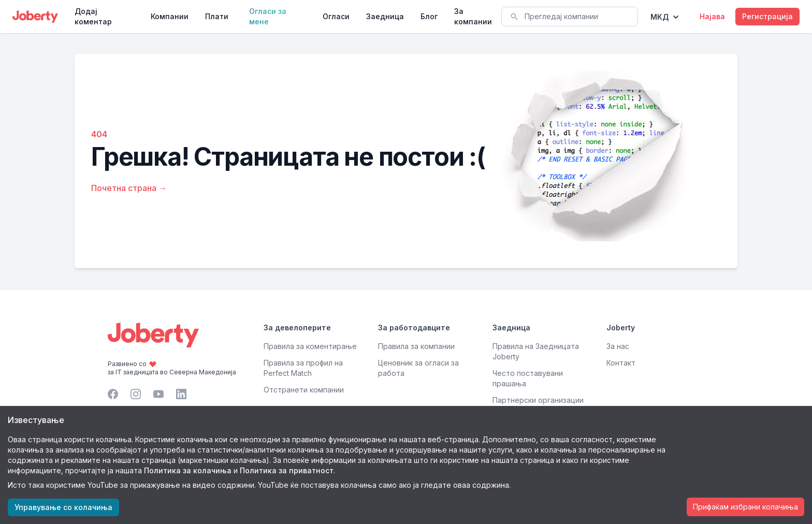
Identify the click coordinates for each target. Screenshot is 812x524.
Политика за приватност (287, 470)
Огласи (336, 16)
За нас (618, 346)
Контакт (621, 363)
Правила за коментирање (310, 346)
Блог (429, 16)
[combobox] (570, 17)
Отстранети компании (304, 390)
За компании (473, 16)
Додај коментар (93, 16)
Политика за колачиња (188, 470)
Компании (170, 16)
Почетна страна (129, 188)
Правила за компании (416, 346)
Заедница (385, 16)
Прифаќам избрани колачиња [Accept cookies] (745, 507)
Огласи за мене (268, 16)
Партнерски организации (538, 400)
